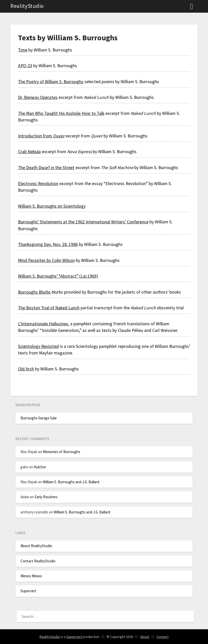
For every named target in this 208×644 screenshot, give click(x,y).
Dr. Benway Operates (38, 97)
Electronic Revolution (38, 184)
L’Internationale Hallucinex (43, 324)
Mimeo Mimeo (31, 576)
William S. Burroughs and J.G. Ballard (71, 482)
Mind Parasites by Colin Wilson (46, 260)
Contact (163, 637)
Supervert (29, 591)
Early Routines (46, 497)
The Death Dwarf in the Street (46, 168)
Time (23, 50)
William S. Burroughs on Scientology (52, 206)
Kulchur (40, 467)
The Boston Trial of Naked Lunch (49, 308)
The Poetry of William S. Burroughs (51, 82)
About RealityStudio (36, 546)
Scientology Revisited (38, 346)
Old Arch (26, 369)
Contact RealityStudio (38, 561)
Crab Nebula (29, 152)
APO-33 (25, 66)
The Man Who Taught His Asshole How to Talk (61, 113)
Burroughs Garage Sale (39, 418)
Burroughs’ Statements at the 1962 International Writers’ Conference (83, 222)
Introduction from (41, 136)
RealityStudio (27, 6)
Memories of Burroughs (62, 452)
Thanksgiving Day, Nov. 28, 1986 (48, 244)
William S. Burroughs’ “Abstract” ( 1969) (58, 276)
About (145, 637)
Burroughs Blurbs (34, 292)
